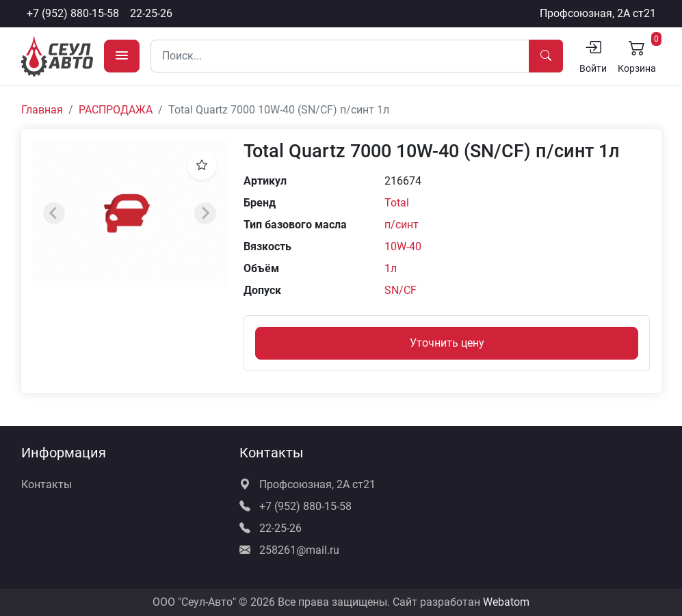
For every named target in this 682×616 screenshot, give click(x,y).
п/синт (402, 225)
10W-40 (403, 246)
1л (391, 268)
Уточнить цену (447, 343)
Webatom (506, 602)
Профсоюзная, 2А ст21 (598, 13)
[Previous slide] (54, 213)
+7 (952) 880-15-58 (73, 13)
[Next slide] (205, 213)
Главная (42, 110)
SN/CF (401, 290)
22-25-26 (151, 13)
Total (397, 203)
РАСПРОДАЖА (116, 110)
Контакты (47, 484)
